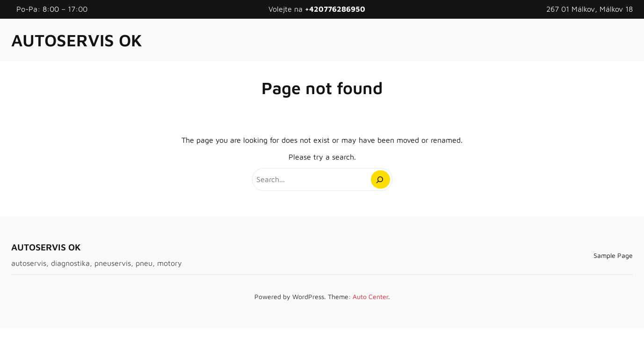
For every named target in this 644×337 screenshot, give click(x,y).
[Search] (380, 179)
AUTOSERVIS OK (77, 40)
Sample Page (613, 255)
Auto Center (370, 297)
